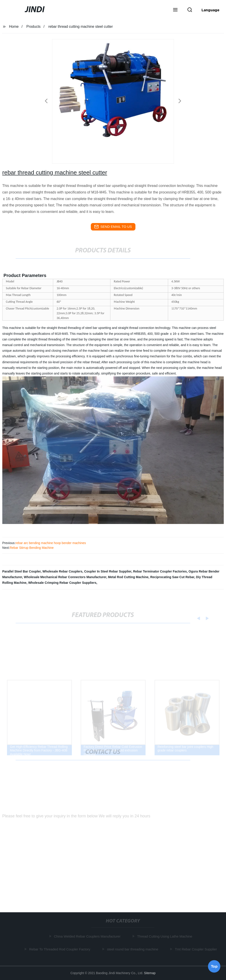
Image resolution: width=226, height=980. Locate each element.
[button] (175, 10)
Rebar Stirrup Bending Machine (32, 548)
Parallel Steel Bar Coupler (21, 571)
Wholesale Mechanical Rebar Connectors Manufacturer (65, 577)
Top (214, 966)
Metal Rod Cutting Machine (128, 577)
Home (14, 27)
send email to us (113, 227)
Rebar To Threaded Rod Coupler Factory (60, 949)
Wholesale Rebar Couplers (62, 571)
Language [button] (210, 10)
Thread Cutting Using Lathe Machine (166, 936)
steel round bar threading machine (133, 949)
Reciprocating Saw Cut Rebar (172, 577)
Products (33, 27)
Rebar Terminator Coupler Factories (160, 571)
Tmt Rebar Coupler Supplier (197, 949)
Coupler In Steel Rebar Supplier (108, 571)
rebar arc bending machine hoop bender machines (51, 543)
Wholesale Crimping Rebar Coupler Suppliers (62, 583)
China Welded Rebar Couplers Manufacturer (88, 936)
